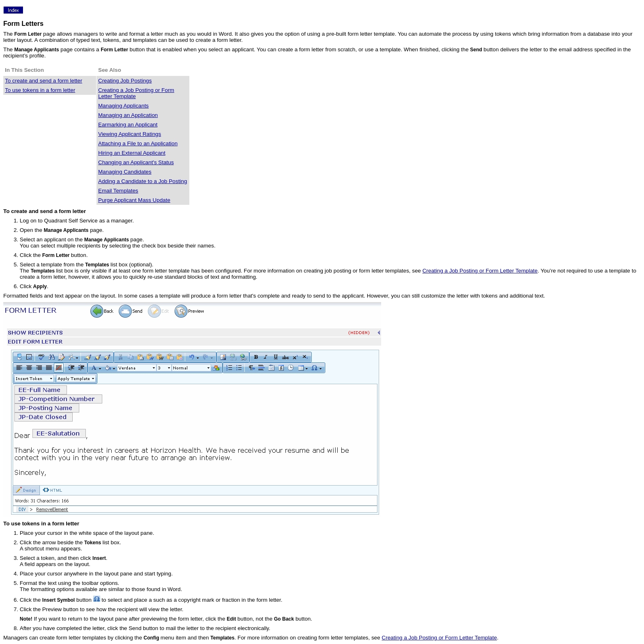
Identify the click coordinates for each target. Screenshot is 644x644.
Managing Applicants (123, 106)
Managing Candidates (125, 172)
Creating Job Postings (125, 81)
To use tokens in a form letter (40, 90)
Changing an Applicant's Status (136, 162)
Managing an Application (128, 115)
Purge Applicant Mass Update (134, 200)
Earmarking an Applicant (128, 125)
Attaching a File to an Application (138, 143)
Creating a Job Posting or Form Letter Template (480, 271)
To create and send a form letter (44, 81)
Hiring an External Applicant (132, 153)
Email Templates (118, 191)
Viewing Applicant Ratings (130, 134)
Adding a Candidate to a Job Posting (143, 181)
